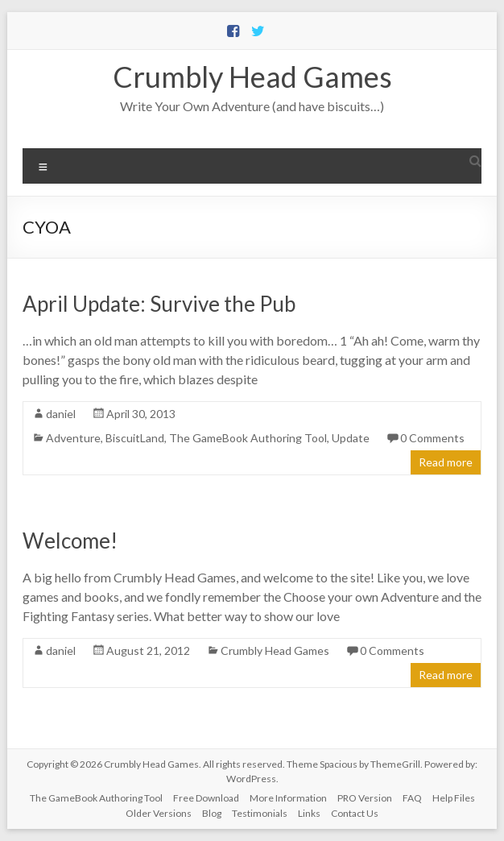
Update (351, 438)
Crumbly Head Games (252, 77)
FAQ (412, 798)
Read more (446, 462)
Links (309, 813)
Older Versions (159, 813)
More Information (288, 798)
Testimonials (260, 813)
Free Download (206, 798)
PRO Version (365, 798)
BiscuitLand (135, 438)
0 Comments (432, 438)
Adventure (73, 438)
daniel (61, 414)
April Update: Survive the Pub (159, 304)
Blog (212, 813)
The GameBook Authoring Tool (248, 438)
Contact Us (355, 813)
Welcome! (70, 541)
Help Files (454, 798)
